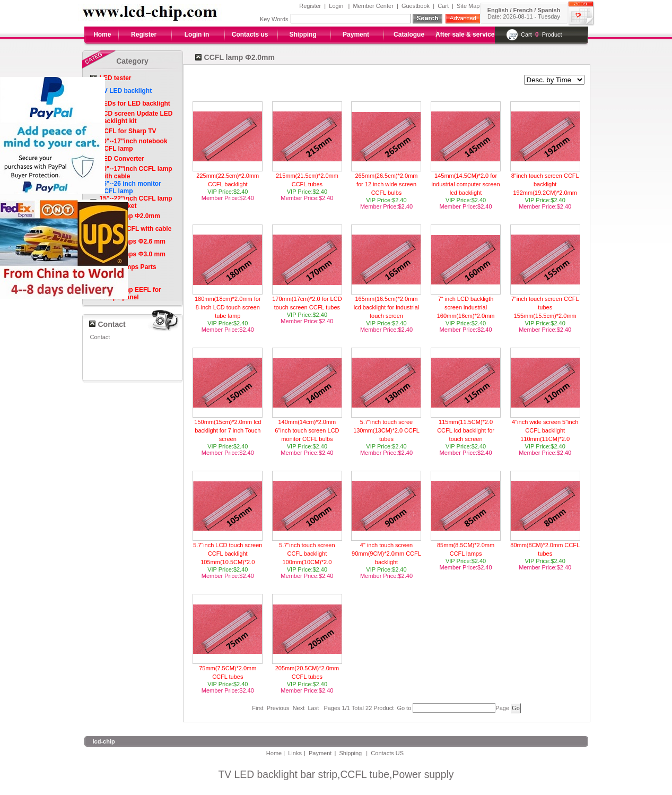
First (258, 708)
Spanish (549, 10)
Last (313, 708)
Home (102, 34)
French (523, 10)
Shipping (303, 34)
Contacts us (250, 34)
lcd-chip (104, 741)
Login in (197, 34)
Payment (356, 34)
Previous (278, 708)
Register (310, 6)
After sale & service (465, 34)
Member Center (373, 6)
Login (336, 6)
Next (299, 708)
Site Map (468, 6)
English (498, 10)
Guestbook (416, 6)
